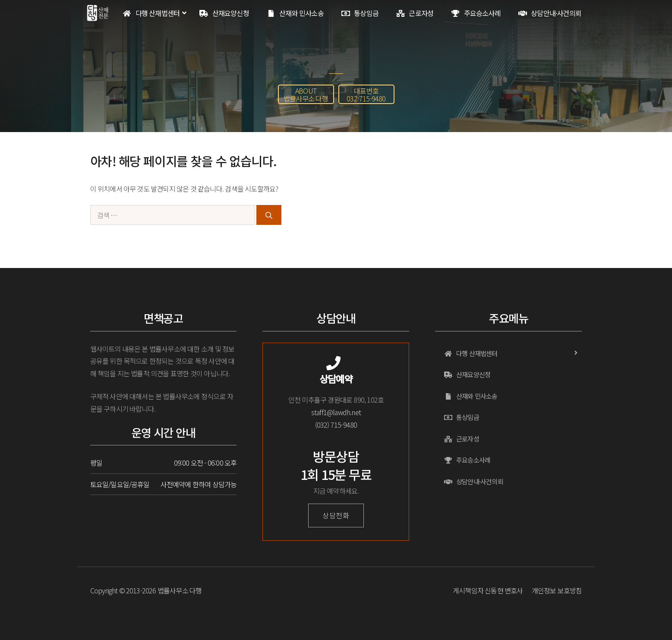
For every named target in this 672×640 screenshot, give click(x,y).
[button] (306, 94)
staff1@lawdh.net (336, 412)
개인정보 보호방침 (557, 590)
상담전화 (336, 515)
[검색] (269, 215)
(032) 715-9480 (336, 425)
